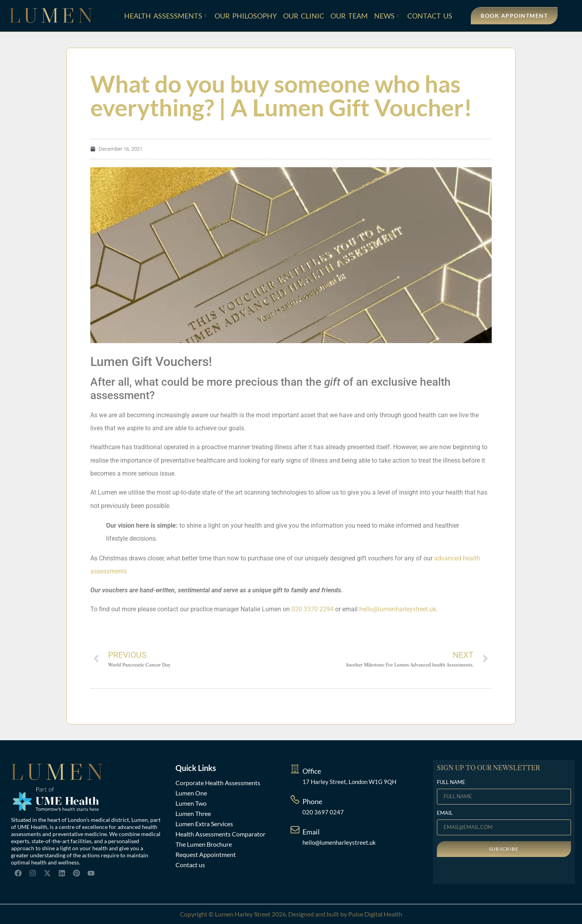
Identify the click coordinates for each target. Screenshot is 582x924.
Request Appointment (206, 854)
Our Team (349, 16)
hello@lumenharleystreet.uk (398, 609)
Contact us (190, 865)
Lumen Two (191, 803)
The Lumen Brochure (204, 844)
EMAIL (445, 813)
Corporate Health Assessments (218, 783)
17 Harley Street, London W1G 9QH (349, 782)
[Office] (295, 769)
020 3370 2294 (312, 609)
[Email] (295, 830)
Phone (312, 801)
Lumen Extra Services (204, 824)
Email (311, 832)
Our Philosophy (246, 16)
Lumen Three (193, 813)
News (386, 16)
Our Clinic (304, 16)
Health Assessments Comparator (220, 834)
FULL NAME (451, 782)
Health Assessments (165, 16)
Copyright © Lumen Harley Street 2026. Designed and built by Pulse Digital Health (291, 914)
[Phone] (295, 799)
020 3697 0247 (323, 812)
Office (312, 771)
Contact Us (430, 16)
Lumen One (191, 793)
